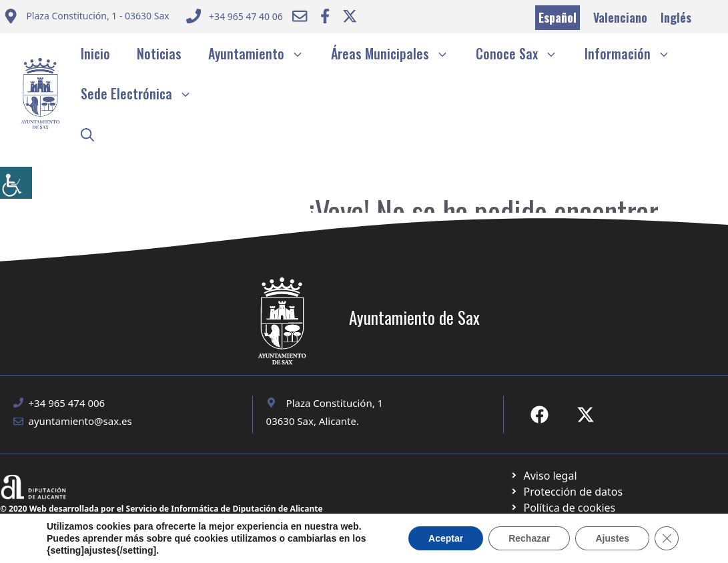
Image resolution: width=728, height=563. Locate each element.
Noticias (159, 53)
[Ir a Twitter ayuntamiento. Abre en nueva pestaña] (350, 16)
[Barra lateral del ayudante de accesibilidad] (16, 183)
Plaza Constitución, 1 (335, 403)
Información (634, 53)
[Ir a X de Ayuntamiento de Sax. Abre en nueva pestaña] (586, 415)
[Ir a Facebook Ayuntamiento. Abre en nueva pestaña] (325, 16)
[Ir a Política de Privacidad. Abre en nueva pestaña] (543, 476)
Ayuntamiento (263, 53)
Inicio (95, 53)
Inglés (676, 17)
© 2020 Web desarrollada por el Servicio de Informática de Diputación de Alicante (161, 509)
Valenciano (620, 17)
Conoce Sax (523, 53)
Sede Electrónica (143, 93)
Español (558, 17)
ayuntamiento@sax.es (80, 421)
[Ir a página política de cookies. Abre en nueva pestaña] (566, 492)
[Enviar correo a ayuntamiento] (86, 18)
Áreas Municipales (397, 53)
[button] (87, 133)
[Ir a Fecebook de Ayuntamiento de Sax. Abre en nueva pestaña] (539, 415)
